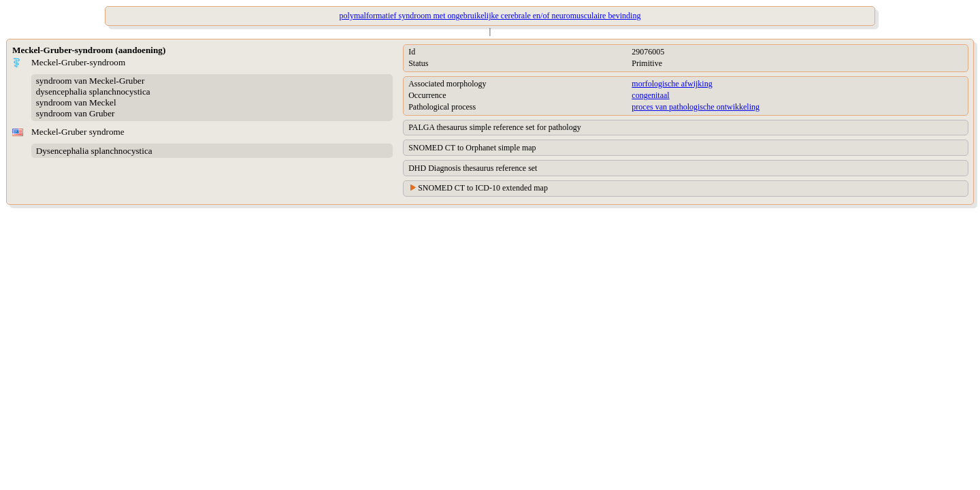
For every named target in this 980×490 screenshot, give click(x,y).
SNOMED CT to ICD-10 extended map (483, 188)
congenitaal (650, 95)
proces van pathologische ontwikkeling (696, 107)
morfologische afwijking (672, 84)
